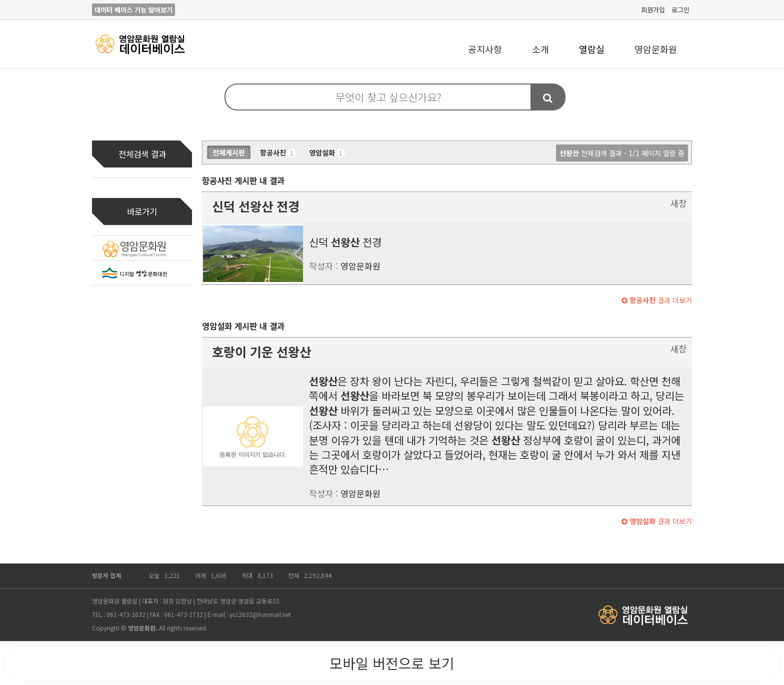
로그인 (680, 10)
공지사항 (485, 49)
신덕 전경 (256, 206)
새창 (678, 203)
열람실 (592, 49)
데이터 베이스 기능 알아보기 (133, 10)
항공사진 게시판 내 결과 (243, 180)
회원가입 (653, 10)
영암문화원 (656, 49)
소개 (540, 49)
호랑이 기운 (261, 351)
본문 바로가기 (0, 0)
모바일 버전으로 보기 (392, 663)
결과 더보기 (657, 300)
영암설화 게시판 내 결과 (243, 326)
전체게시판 (229, 152)
